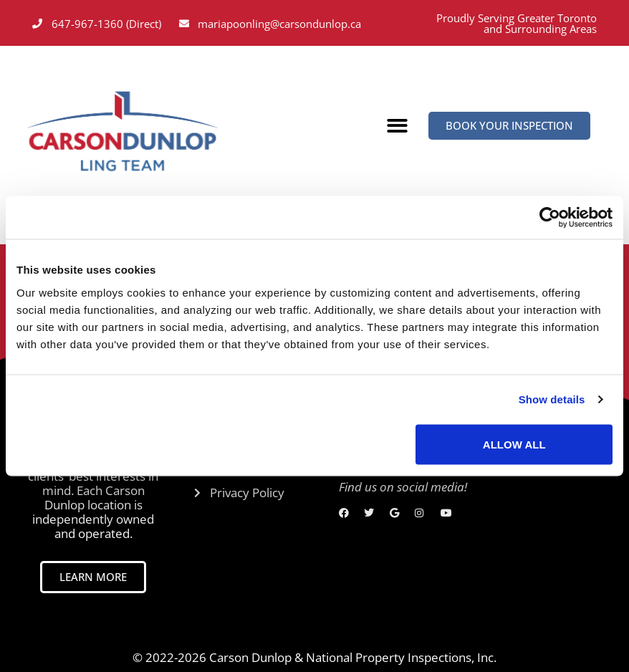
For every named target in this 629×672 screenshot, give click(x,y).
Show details (552, 399)
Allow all (514, 444)
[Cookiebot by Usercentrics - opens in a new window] (550, 218)
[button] (398, 126)
